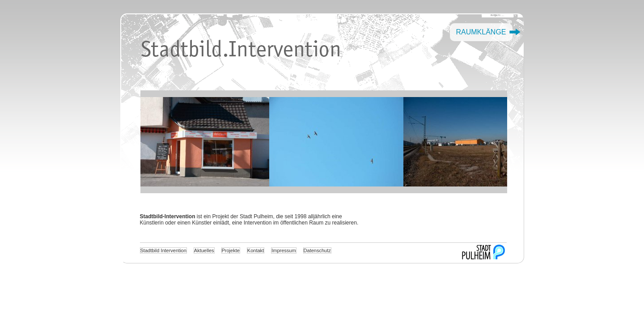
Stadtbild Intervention (163, 250)
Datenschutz (317, 250)
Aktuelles (204, 250)
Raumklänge (481, 32)
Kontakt (256, 250)
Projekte (231, 250)
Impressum (284, 250)
